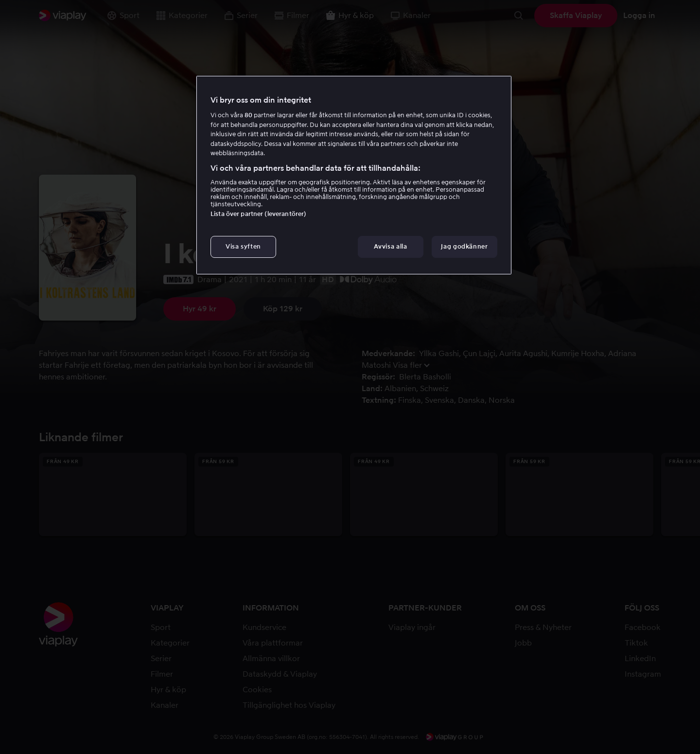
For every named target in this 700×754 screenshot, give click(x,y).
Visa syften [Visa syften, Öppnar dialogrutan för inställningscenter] (243, 246)
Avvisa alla (390, 246)
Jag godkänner (464, 246)
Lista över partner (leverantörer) (258, 214)
